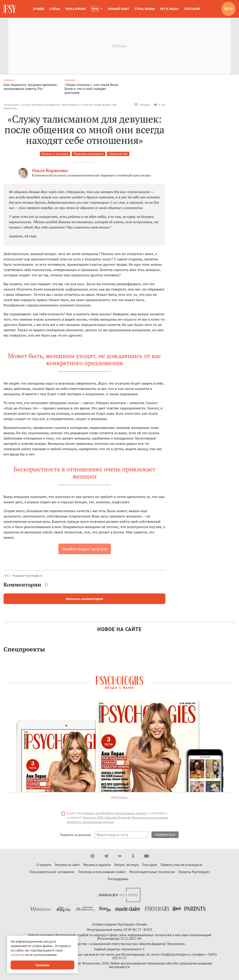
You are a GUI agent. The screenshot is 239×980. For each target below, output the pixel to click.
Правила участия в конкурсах (182, 865)
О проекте (44, 865)
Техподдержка (118, 880)
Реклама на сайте (67, 865)
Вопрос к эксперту (55, 154)
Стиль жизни (145, 9)
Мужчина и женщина (89, 154)
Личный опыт (119, 9)
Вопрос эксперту (127, 865)
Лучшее (39, 9)
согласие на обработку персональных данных (115, 814)
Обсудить (142, 105)
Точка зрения (75, 9)
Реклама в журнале (97, 865)
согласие (17, 955)
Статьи (55, 9)
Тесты (228, 9)
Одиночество (118, 154)
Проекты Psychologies (194, 873)
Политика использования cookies (102, 873)
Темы (95, 9)
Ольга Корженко (50, 171)
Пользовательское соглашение (52, 873)
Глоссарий (192, 9)
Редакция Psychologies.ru (27, 576)
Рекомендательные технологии (152, 873)
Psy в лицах (169, 9)
